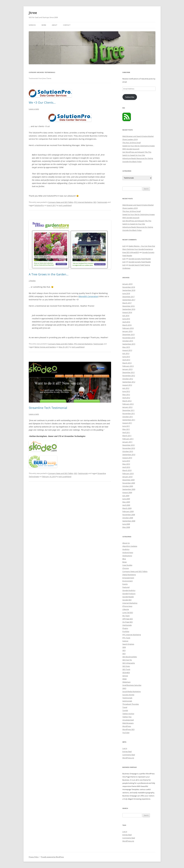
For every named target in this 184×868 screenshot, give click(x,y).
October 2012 (128, 379)
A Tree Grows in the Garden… (49, 274)
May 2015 (126, 347)
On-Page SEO (128, 622)
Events (125, 584)
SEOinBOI (126, 673)
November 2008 (129, 515)
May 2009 (126, 502)
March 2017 (127, 303)
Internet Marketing (130, 603)
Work (44, 25)
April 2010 (126, 467)
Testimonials (102, 202)
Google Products (129, 594)
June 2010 (126, 461)
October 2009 (128, 486)
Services (32, 25)
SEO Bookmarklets (130, 657)
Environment (128, 581)
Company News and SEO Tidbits (61, 202)
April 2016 (126, 322)
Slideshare (126, 682)
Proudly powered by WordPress (52, 857)
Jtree (33, 13)
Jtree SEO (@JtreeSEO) (131, 252)
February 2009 (128, 511)
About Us (126, 543)
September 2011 (129, 420)
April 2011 (126, 432)
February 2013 (128, 366)
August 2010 (127, 458)
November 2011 (129, 413)
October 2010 (128, 451)
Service (125, 676)
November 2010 (129, 448)
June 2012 (126, 391)
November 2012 (129, 376)
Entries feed (127, 752)
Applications (127, 556)
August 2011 (127, 423)
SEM (124, 647)
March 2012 (127, 401)
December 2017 (128, 297)
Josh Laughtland (65, 205)
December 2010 (128, 445)
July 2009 (126, 496)
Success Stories (128, 695)
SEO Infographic (129, 663)
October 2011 (128, 417)
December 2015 (128, 334)
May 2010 (126, 464)
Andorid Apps (128, 552)
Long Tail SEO (128, 612)
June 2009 (126, 499)
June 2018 (126, 293)
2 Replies (32, 281)
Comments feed (129, 755)
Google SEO (127, 600)
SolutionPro (39, 205)
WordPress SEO (128, 729)
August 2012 (127, 385)
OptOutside (127, 625)
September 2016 (129, 309)
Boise (125, 562)
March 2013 (127, 363)
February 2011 (128, 439)
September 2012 (129, 382)
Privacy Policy (34, 857)
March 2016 (127, 325)
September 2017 (129, 300)
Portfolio (126, 631)
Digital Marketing (129, 575)
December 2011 (128, 410)
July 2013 (126, 353)
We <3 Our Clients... (42, 102)
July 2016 (126, 316)
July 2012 (126, 388)
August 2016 (127, 312)
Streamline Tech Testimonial (48, 408)
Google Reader (128, 597)
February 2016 (128, 328)
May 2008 (126, 527)
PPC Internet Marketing (83, 202)
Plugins (125, 628)
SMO (124, 688)
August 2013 (127, 350)
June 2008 (126, 524)
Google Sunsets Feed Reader (140, 259)
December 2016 (128, 306)
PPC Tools (126, 638)
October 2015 (128, 341)
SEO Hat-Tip (127, 660)
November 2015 (129, 338)
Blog (124, 559)
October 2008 (128, 518)
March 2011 (127, 436)
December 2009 (128, 480)
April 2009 (126, 505)
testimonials (127, 701)
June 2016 (126, 319)
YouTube (126, 733)
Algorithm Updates (130, 546)
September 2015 (129, 344)
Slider (125, 679)
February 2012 (128, 404)
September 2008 (129, 521)
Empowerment (128, 578)
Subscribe (130, 97)
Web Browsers (128, 723)
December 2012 (128, 372)
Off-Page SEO (128, 619)
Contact (67, 25)
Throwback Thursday (131, 704)
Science (125, 641)
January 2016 (127, 331)
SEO (95, 202)
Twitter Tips (127, 717)
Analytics (126, 549)
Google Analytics (129, 590)
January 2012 (127, 407)
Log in (125, 748)
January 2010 (127, 477)
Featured (126, 587)
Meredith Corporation (89, 296)
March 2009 (127, 508)
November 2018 (129, 287)
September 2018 (129, 290)
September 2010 (129, 455)
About (55, 25)
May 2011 (126, 429)
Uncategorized (128, 720)
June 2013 (126, 357)
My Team (126, 616)
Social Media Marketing (132, 691)
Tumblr (125, 710)
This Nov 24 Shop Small (132, 143)
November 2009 (129, 483)
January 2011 (127, 442)
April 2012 (126, 398)
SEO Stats (126, 666)
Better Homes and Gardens (45, 347)
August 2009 (127, 492)
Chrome (126, 568)
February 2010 (128, 473)
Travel (125, 707)
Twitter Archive (128, 714)
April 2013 (126, 360)
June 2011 (126, 426)
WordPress (127, 726)
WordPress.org (128, 758)
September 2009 (129, 489)
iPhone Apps (127, 606)
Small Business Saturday (132, 685)
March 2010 (127, 470)
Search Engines (128, 644)
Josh (124, 246)
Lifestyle (126, 609)
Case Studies (127, 565)
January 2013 (127, 369)
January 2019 (127, 284)
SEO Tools (126, 669)
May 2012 (126, 395)
